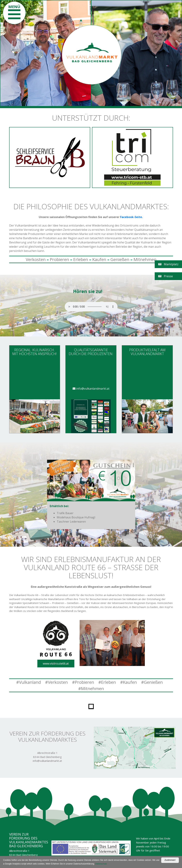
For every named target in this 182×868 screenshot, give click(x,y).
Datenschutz (101, 864)
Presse (166, 276)
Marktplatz (168, 264)
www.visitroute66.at (56, 664)
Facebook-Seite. (132, 217)
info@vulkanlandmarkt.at (91, 389)
